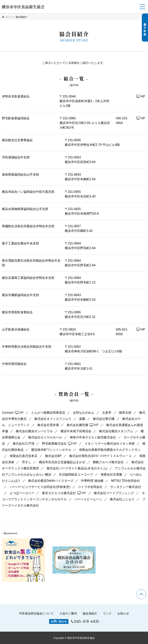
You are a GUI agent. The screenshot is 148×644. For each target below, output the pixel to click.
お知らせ (123, 613)
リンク (107, 613)
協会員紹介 (90, 613)
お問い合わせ (59, 621)
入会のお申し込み (145, 28)
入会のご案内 (68, 613)
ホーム (9, 17)
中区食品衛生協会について (36, 613)
